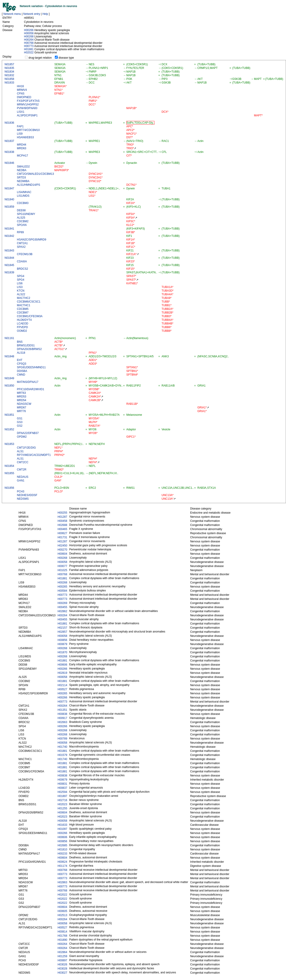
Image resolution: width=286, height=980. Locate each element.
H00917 (62, 718)
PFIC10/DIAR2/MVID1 (30, 389)
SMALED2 (23, 167)
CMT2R (22, 470)
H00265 (62, 587)
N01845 (9, 265)
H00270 (62, 550)
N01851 (9, 415)
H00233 (62, 854)
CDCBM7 (23, 313)
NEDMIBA (23, 181)
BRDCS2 (23, 269)
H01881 (29, 49)
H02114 (62, 685)
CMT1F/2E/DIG (26, 448)
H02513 (62, 915)
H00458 (62, 521)
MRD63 (22, 148)
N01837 (9, 141)
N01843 (9, 251)
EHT (20, 360)
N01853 (9, 444)
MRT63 (21, 393)
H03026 (62, 964)
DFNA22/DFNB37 (28, 433)
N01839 (9, 272)
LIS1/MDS (23, 196)
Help (45, 14)
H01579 (62, 755)
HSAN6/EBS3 (25, 137)
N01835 (9, 68)
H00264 (29, 40)
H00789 (62, 739)
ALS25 (21, 218)
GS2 (20, 426)
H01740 (62, 747)
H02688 (62, 525)
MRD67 (22, 408)
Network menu (12, 14)
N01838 (9, 152)
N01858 (9, 79)
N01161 (9, 338)
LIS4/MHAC (24, 192)
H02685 (62, 845)
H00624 (62, 862)
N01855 (9, 473)
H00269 (62, 603)
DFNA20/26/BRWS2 (29, 349)
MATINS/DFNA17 (28, 382)
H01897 (62, 796)
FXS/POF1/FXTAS (28, 101)
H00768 (29, 43)
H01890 (62, 940)
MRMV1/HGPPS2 (28, 105)
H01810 (62, 849)
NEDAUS (23, 477)
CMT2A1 (22, 243)
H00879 (62, 644)
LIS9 (20, 134)
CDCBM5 (23, 309)
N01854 (9, 466)
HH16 (20, 86)
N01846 (9, 163)
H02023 (62, 804)
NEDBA (22, 170)
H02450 (62, 546)
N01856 (9, 488)
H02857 (62, 632)
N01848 (9, 356)
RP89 (20, 232)
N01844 (9, 258)
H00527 (62, 689)
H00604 (62, 554)
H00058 (29, 33)
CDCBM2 (23, 221)
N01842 (9, 236)
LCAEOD (23, 324)
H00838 (62, 714)
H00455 (62, 607)
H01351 (62, 710)
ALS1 (20, 451)
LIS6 (20, 283)
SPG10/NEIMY (26, 214)
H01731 (62, 537)
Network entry (32, 14)
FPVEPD (22, 327)
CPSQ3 (22, 364)
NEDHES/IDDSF (27, 495)
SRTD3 (21, 178)
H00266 (29, 30)
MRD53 (22, 397)
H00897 (62, 960)
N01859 (9, 207)
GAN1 (21, 481)
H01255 (62, 808)
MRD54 (22, 400)
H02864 (62, 952)
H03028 (62, 969)
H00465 (62, 529)
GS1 (20, 418)
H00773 (29, 46)
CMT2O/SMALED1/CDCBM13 (35, 174)
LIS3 (20, 287)
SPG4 (21, 276)
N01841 (9, 229)
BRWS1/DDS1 (26, 345)
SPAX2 (21, 247)
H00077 (62, 566)
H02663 (62, 722)
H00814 (62, 932)
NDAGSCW (24, 404)
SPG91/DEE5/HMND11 (31, 367)
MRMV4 (22, 90)
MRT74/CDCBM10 (28, 130)
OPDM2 (22, 437)
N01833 (9, 83)
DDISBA (22, 371)
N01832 (9, 75)
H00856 (62, 640)
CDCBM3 (23, 203)
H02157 (62, 628)
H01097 (62, 829)
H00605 (62, 911)
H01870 (62, 652)
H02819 (62, 673)
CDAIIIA (22, 261)
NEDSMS (23, 499)
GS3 (20, 422)
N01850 (9, 386)
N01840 (9, 199)
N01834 (9, 72)
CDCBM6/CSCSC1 (29, 302)
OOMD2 (22, 331)
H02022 (29, 52)
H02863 (62, 882)
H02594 (62, 792)
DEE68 (21, 210)
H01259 (62, 956)
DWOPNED (24, 97)
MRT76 (21, 411)
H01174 (62, 866)
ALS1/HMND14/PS (28, 185)
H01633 (62, 825)
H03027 (62, 973)
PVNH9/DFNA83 (27, 108)
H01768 (62, 936)
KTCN (21, 291)
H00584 (62, 591)
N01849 (9, 378)
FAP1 (20, 126)
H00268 (29, 37)
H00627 (62, 533)
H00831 (62, 784)
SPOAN (22, 225)
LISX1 (21, 112)
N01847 (9, 188)
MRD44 (22, 145)
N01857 (9, 64)
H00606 (62, 665)
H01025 (62, 570)
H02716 (62, 800)
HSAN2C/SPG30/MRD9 (32, 240)
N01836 (9, 123)
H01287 (62, 517)
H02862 (62, 611)
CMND (21, 375)
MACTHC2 (24, 298)
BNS (20, 342)
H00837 (62, 788)
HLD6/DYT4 (24, 320)
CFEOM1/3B (25, 254)
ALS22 (21, 294)
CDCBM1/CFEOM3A (30, 316)
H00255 (62, 513)
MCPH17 (23, 156)
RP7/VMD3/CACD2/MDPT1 (34, 455)
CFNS (21, 94)
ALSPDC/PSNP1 (27, 115)
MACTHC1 (24, 305)
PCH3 (21, 491)
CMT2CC (23, 462)
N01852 (9, 429)
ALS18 (21, 353)
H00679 (62, 780)
